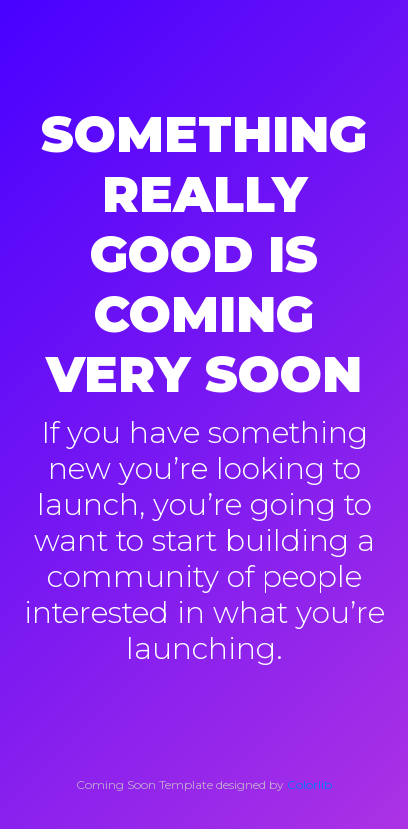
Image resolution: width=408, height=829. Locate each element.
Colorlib (309, 784)
